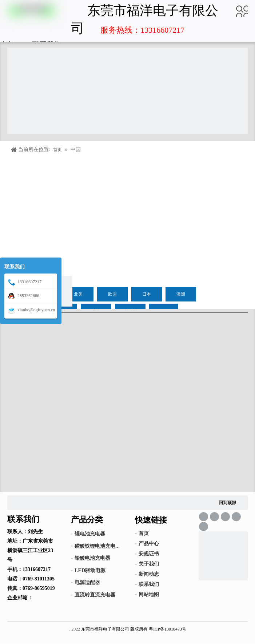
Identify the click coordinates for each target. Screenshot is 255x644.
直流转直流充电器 (95, 595)
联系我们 (149, 584)
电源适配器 (87, 582)
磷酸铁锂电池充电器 (97, 546)
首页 (144, 533)
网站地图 (149, 594)
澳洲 (181, 294)
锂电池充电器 (90, 534)
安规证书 (149, 554)
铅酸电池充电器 (92, 558)
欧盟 (112, 294)
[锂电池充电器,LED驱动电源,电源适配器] (223, 556)
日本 (147, 294)
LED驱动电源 (90, 570)
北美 (78, 294)
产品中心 (149, 544)
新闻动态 (149, 574)
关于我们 (149, 564)
